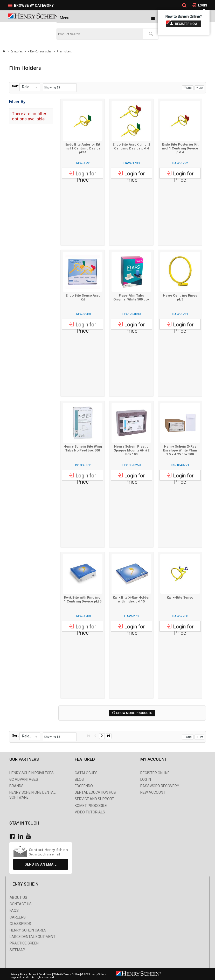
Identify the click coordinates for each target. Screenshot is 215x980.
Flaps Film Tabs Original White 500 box (131, 297)
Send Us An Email (40, 864)
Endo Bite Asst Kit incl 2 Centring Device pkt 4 (131, 146)
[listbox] (30, 87)
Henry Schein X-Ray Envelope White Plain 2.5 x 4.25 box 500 (180, 450)
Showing (52, 88)
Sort (15, 86)
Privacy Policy (19, 974)
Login (202, 5)
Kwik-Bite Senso (180, 597)
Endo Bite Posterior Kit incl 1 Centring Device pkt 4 (180, 148)
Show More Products (134, 713)
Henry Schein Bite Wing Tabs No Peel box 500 (83, 448)
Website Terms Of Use (67, 974)
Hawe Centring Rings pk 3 (180, 297)
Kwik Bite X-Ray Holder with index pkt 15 (131, 599)
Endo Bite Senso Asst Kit (83, 297)
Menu (65, 18)
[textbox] (100, 34)
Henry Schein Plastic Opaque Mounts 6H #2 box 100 (131, 450)
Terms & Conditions (40, 974)
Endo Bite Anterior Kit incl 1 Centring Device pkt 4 (83, 148)
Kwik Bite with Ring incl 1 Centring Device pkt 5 (83, 599)
